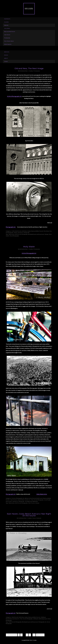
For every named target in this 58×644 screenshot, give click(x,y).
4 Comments (37, 71)
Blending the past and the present (36, 234)
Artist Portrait (33, 498)
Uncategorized (28, 501)
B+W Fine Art (18, 231)
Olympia (47, 234)
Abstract (27, 498)
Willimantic (35, 501)
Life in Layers (9, 501)
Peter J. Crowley (29, 9)
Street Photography (14, 236)
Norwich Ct (21, 233)
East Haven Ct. (16, 619)
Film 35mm (46, 231)
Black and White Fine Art (37, 231)
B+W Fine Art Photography (21, 234)
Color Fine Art (14, 500)
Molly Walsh (29, 247)
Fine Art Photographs (39, 500)
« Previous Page (12, 635)
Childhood (43, 617)
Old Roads (36, 619)
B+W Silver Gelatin (26, 231)
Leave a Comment (37, 518)
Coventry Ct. (28, 500)
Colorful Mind (21, 500)
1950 (13, 231)
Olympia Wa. (27, 233)
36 (34, 635)
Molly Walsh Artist (42, 494)
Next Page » (40, 635)
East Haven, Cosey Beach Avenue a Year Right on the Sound (29, 515)
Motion (16, 233)
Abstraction (12, 234)
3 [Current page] (24, 635)
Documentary (9, 619)
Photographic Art (11, 227)
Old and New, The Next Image (29, 68)
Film (32, 500)
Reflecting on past (43, 619)
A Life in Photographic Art (14, 96)
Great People (47, 500)
